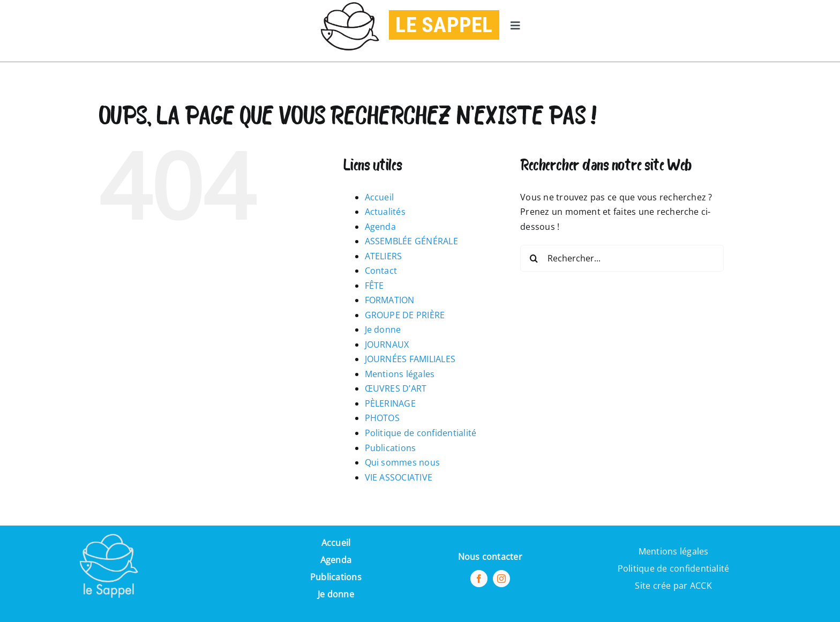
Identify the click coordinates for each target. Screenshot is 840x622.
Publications (391, 448)
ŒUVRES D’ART (396, 388)
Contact (381, 271)
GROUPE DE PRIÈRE (405, 315)
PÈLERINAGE (390, 403)
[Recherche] (534, 258)
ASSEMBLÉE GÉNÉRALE (411, 241)
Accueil (380, 197)
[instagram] (501, 579)
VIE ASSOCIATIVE (399, 477)
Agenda (380, 227)
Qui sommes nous (403, 462)
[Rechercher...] (622, 258)
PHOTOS (382, 418)
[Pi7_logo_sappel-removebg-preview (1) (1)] (108, 530)
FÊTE (374, 286)
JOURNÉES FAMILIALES (410, 359)
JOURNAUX (387, 344)
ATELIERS (384, 256)
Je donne (383, 329)
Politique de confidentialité (421, 433)
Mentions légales (400, 374)
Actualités (385, 212)
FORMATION (390, 300)
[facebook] (479, 579)
